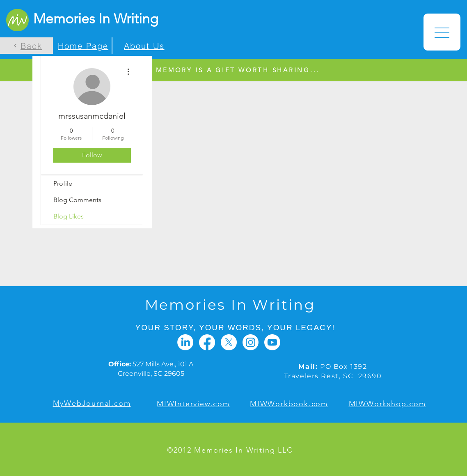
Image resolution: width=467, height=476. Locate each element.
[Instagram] (251, 342)
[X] (229, 342)
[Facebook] (207, 342)
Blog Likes (69, 216)
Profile (63, 183)
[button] (442, 32)
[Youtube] (272, 342)
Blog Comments (77, 200)
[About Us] (143, 46)
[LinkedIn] (185, 342)
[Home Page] (82, 46)
